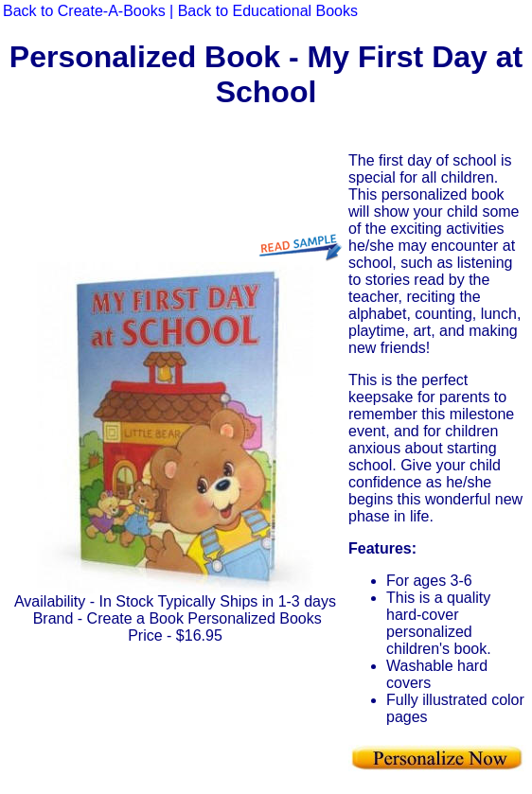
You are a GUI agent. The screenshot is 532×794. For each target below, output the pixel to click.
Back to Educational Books (268, 11)
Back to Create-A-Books (84, 11)
